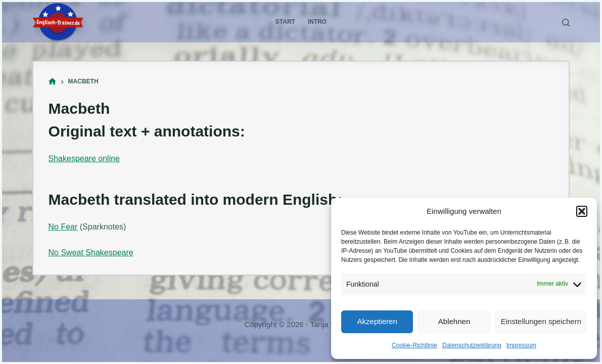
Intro (317, 22)
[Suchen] (566, 22)
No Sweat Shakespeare (91, 253)
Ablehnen (454, 321)
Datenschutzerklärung (472, 345)
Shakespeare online (84, 158)
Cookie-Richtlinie (414, 345)
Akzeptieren (377, 321)
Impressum (521, 345)
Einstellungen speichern (541, 321)
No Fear (63, 227)
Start (285, 22)
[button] (582, 211)
